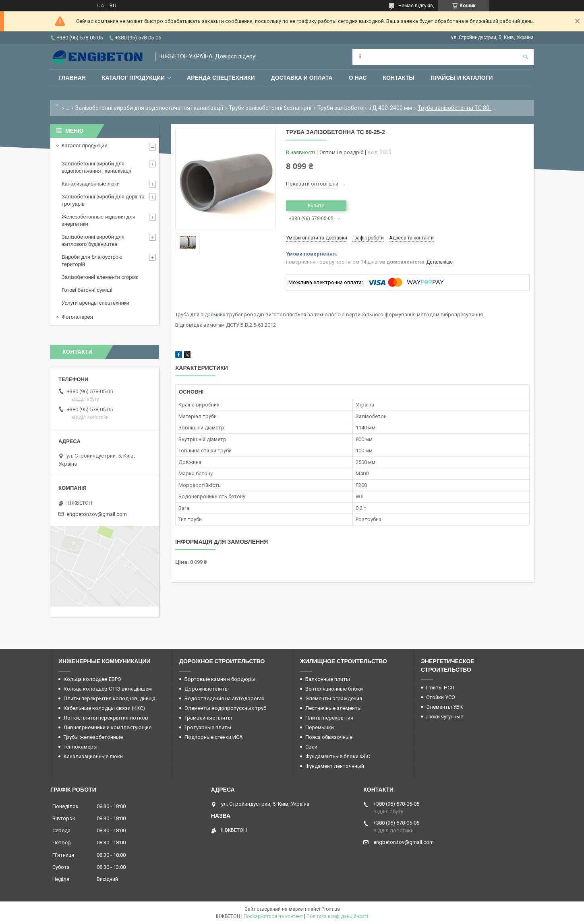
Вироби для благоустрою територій (92, 261)
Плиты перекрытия (329, 718)
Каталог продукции (133, 78)
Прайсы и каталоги (462, 78)
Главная (72, 78)
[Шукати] (526, 57)
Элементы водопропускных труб (225, 708)
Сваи (311, 747)
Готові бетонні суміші (87, 290)
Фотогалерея (77, 317)
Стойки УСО (441, 697)
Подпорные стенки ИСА (214, 737)
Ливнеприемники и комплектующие (108, 727)
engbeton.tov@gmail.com (97, 514)
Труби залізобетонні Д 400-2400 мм (365, 108)
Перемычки (320, 727)
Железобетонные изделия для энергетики (98, 220)
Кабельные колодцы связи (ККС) (104, 708)
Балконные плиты (328, 679)
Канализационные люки (91, 184)
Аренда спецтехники (221, 78)
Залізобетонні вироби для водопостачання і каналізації (149, 108)
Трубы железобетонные (93, 737)
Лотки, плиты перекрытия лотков (106, 718)
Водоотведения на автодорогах (224, 698)
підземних (213, 315)
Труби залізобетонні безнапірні (270, 108)
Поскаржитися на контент (273, 916)
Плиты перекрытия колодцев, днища (110, 698)
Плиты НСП (440, 688)
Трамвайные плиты (208, 718)
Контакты (398, 78)
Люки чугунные (445, 717)
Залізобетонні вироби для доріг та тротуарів (103, 200)
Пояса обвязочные (329, 737)
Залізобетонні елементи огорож (100, 277)
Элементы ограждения (334, 698)
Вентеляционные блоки (334, 689)
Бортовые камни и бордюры (220, 679)
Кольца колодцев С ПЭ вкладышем (108, 689)
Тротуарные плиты (208, 727)
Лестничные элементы (333, 708)
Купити (316, 205)
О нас (358, 78)
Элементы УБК (444, 707)
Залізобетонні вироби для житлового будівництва (93, 240)
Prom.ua (331, 909)
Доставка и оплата (302, 78)
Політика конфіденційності (337, 916)
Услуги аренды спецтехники (95, 303)
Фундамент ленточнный (335, 766)
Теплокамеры (81, 747)
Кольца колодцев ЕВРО (92, 679)
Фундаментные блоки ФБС (338, 756)
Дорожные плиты (207, 689)
